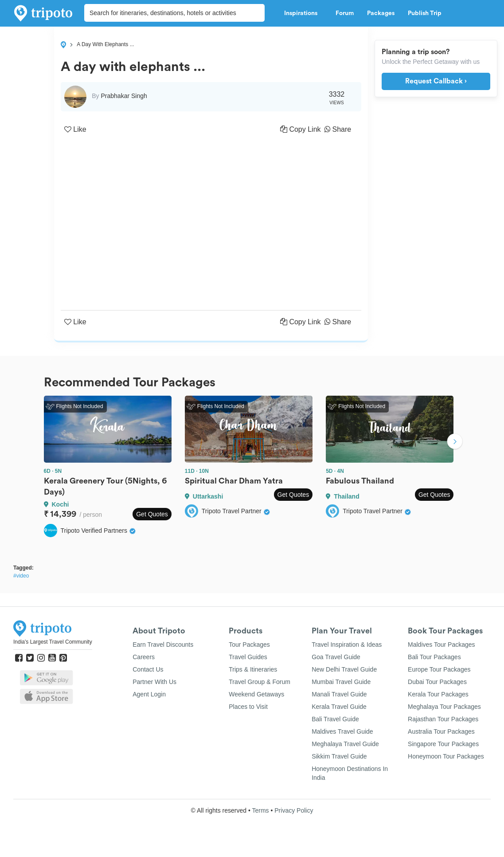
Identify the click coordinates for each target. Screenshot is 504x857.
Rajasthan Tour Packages (443, 719)
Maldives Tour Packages (441, 645)
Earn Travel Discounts (163, 645)
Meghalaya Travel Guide (345, 744)
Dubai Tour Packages (437, 682)
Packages (381, 13)
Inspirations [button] (303, 13)
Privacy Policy (294, 810)
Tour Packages (249, 645)
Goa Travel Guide (336, 657)
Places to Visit (248, 707)
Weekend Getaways (256, 694)
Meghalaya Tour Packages (444, 707)
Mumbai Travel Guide (341, 682)
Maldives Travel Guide (342, 731)
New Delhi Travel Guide (344, 669)
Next (455, 442)
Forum (345, 13)
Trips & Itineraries (253, 669)
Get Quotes (152, 514)
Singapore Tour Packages (443, 744)
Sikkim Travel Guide (339, 756)
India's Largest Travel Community (53, 642)
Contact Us (148, 669)
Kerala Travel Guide (339, 707)
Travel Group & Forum (260, 682)
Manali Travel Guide (339, 694)
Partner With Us (154, 682)
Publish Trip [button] (427, 13)
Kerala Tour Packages (438, 694)
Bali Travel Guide (335, 719)
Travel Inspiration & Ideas (347, 645)
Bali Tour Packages (434, 657)
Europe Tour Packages (439, 669)
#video (21, 576)
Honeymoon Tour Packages (446, 756)
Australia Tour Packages (441, 731)
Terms (260, 810)
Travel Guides (248, 657)
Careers (144, 657)
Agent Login (149, 694)
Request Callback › (436, 81)
